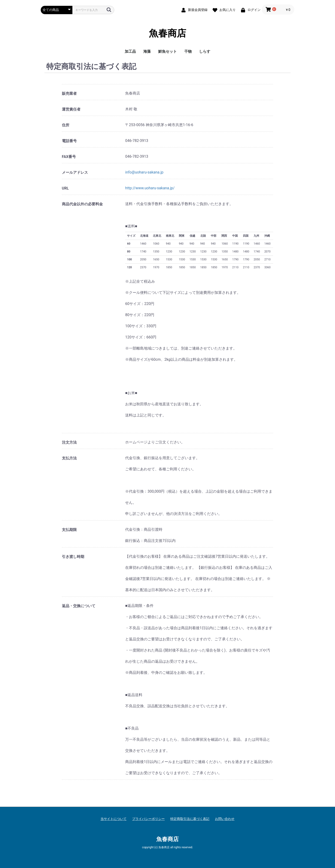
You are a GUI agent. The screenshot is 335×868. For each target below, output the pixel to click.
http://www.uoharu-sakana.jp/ (150, 188)
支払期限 (69, 530)
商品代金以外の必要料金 (82, 204)
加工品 (130, 51)
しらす (205, 51)
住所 (66, 125)
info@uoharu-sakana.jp (144, 172)
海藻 (147, 51)
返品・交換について (79, 606)
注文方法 (69, 442)
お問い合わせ (225, 819)
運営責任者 (71, 109)
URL (65, 188)
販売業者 (69, 93)
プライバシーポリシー (148, 819)
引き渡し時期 (73, 557)
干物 (188, 51)
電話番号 (69, 141)
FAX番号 (69, 157)
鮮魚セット (167, 51)
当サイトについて (114, 819)
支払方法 (69, 458)
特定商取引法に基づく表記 (190, 819)
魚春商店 (167, 33)
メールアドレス (75, 172)
